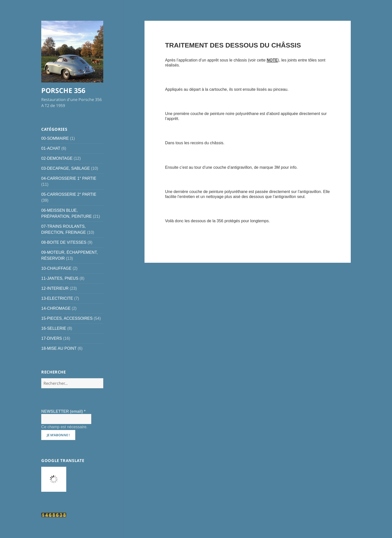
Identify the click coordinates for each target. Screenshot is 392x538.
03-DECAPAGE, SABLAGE (65, 168)
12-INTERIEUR (55, 288)
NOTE (272, 60)
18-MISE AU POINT (59, 348)
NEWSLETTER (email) (63, 411)
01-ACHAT (51, 148)
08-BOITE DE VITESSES (64, 242)
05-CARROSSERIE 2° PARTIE (69, 194)
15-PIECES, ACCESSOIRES (67, 318)
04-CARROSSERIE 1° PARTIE (69, 178)
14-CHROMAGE (56, 308)
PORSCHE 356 (63, 90)
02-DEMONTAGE (57, 158)
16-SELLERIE (54, 328)
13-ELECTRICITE (57, 298)
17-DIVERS (52, 338)
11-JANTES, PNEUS (60, 278)
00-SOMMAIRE (55, 138)
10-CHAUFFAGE (56, 268)
